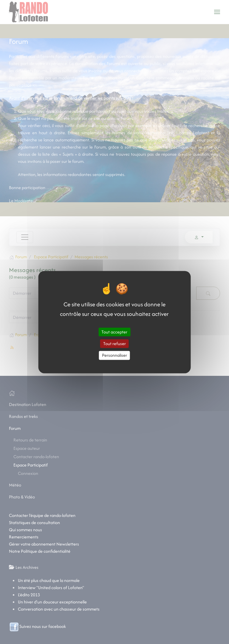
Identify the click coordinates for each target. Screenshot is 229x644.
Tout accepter (114, 332)
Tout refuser (114, 344)
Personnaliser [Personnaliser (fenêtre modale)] (114, 355)
